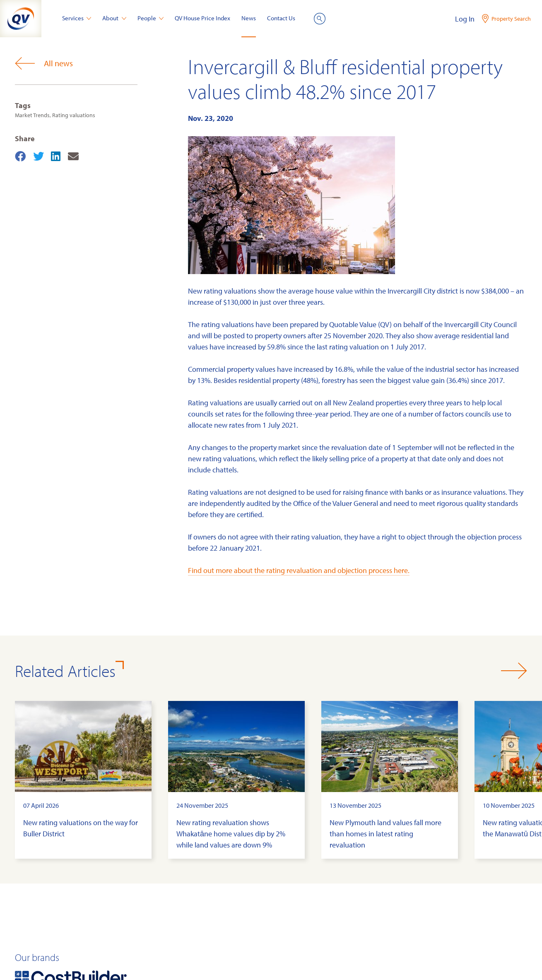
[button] (514, 671)
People (151, 18)
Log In (465, 19)
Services (77, 18)
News (249, 18)
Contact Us (281, 18)
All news (44, 63)
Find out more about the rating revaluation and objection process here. (299, 570)
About (114, 18)
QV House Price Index (202, 18)
